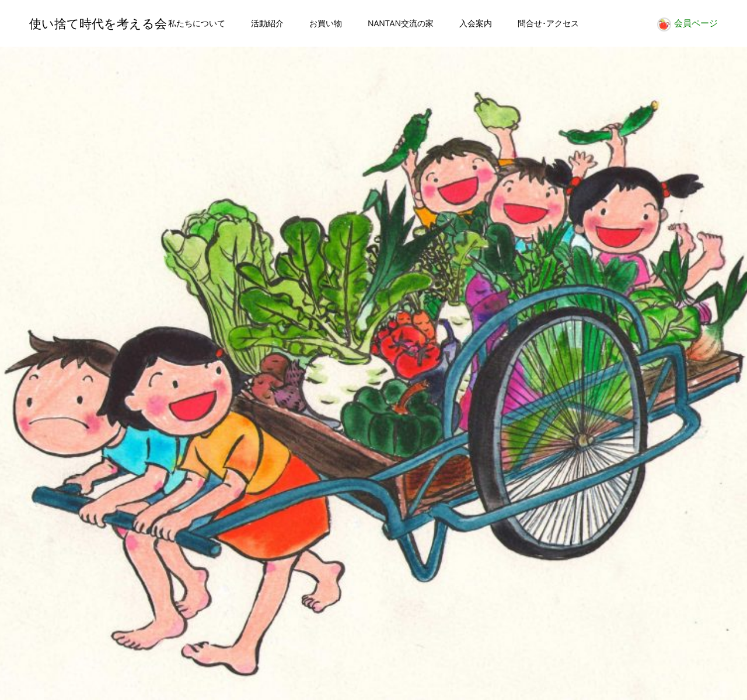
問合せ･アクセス (548, 23)
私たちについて (197, 23)
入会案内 (476, 23)
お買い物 (326, 23)
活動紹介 (267, 23)
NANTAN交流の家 (401, 23)
